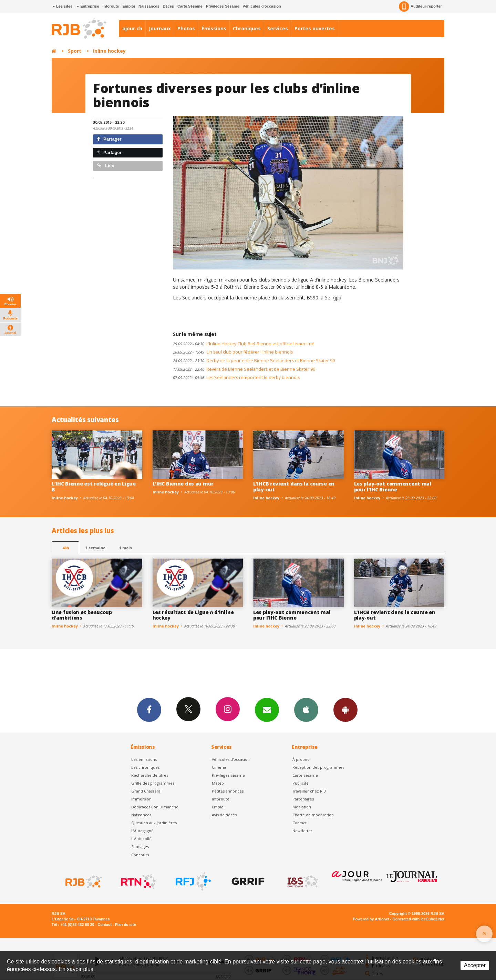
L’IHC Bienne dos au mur (183, 484)
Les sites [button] (62, 6)
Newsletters (267, 710)
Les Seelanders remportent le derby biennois (236, 377)
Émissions (214, 28)
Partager (109, 139)
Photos (186, 28)
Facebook (149, 710)
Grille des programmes (153, 783)
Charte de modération (313, 815)
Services (278, 28)
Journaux (160, 28)
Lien (106, 166)
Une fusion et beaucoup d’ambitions (82, 615)
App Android (345, 710)
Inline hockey (109, 51)
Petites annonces (228, 791)
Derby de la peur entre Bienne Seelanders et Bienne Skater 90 (254, 361)
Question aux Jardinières (154, 823)
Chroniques (247, 28)
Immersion (141, 799)
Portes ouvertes (315, 28)
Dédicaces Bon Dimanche (155, 807)
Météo (218, 783)
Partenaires (303, 799)
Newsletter (302, 831)
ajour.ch (132, 28)
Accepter (475, 965)
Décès (168, 6)
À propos (301, 759)
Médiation (302, 807)
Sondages (140, 846)
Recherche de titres (150, 775)
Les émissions (144, 759)
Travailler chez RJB (309, 791)
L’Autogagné (142, 831)
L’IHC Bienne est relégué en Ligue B (94, 487)
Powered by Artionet (371, 919)
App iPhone (306, 710)
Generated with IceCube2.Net (418, 919)
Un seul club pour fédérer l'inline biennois (233, 352)
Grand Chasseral (146, 791)
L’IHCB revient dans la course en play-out (294, 487)
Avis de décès (224, 815)
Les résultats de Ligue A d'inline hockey (193, 615)
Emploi (129, 6)
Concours (140, 855)
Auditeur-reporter (420, 7)
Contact (299, 823)
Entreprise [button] (88, 6)
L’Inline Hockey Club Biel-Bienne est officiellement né (244, 344)
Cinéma (219, 767)
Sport (75, 51)
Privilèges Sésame (223, 6)
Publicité (301, 783)
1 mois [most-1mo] (126, 548)
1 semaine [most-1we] (95, 548)
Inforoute (111, 6)
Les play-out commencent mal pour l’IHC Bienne (393, 487)
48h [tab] (66, 548)
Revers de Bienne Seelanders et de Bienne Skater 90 (244, 369)
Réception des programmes (318, 767)
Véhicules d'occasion (262, 6)
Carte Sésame (190, 6)
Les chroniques (145, 767)
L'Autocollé (141, 839)
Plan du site (125, 925)
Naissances (149, 6)
